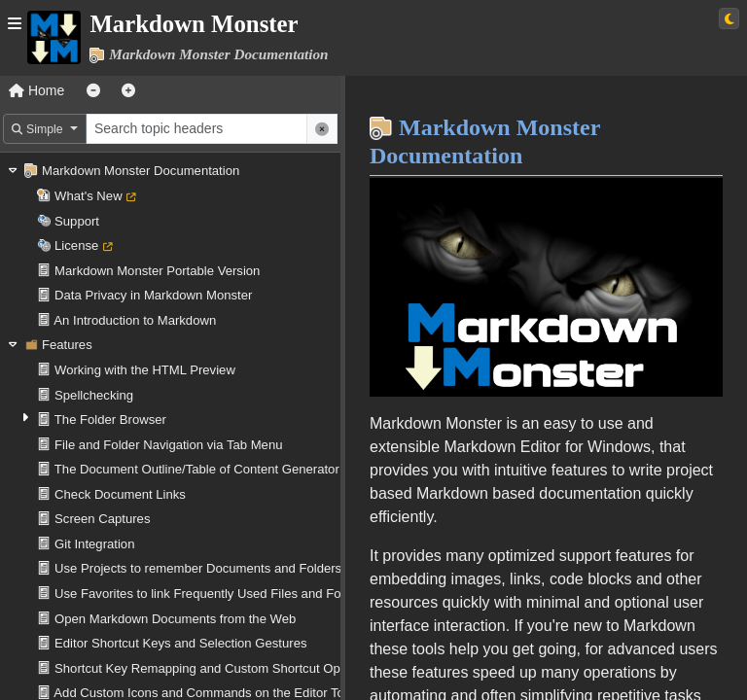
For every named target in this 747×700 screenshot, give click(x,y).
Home (36, 90)
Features (67, 345)
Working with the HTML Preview (145, 370)
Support (77, 221)
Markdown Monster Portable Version (157, 271)
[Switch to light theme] (729, 18)
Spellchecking (94, 395)
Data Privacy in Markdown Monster (153, 295)
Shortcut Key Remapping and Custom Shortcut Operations (220, 668)
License (76, 245)
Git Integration (94, 544)
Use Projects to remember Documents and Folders (198, 568)
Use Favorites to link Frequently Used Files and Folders (212, 594)
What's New (89, 196)
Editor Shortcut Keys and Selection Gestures (180, 643)
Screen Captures (102, 519)
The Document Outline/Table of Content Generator (197, 469)
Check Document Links (120, 494)
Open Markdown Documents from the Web (175, 619)
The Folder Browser (110, 420)
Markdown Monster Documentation (141, 171)
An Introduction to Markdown (135, 320)
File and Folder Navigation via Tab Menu (168, 445)
